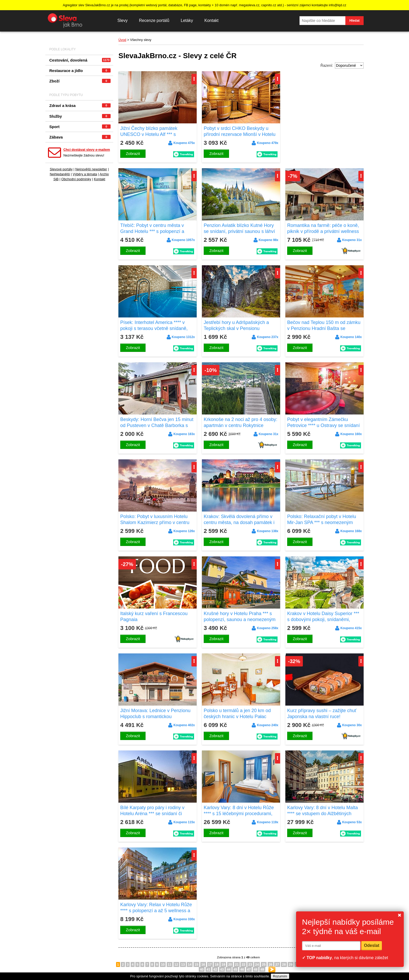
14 (190, 964)
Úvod (122, 40)
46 (242, 969)
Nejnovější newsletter (91, 169)
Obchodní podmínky (76, 179)
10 (163, 964)
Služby (80, 116)
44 (228, 969)
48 (256, 969)
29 (291, 964)
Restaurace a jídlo (80, 71)
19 (223, 964)
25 (264, 964)
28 (284, 964)
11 (170, 964)
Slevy (122, 20)
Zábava (80, 137)
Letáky (187, 20)
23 (250, 964)
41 (208, 969)
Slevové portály (61, 169)
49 (262, 969)
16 (203, 964)
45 (235, 969)
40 (202, 969)
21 (237, 964)
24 (257, 964)
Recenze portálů (154, 20)
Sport (80, 127)
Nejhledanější (60, 174)
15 (196, 964)
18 (216, 964)
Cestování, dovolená (80, 60)
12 (176, 964)
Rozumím (280, 976)
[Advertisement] (324, 104)
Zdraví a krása (80, 106)
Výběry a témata (85, 174)
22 (243, 964)
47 (249, 969)
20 (230, 964)
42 (215, 969)
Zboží (80, 81)
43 (222, 969)
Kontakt (211, 20)
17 (210, 964)
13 (183, 964)
